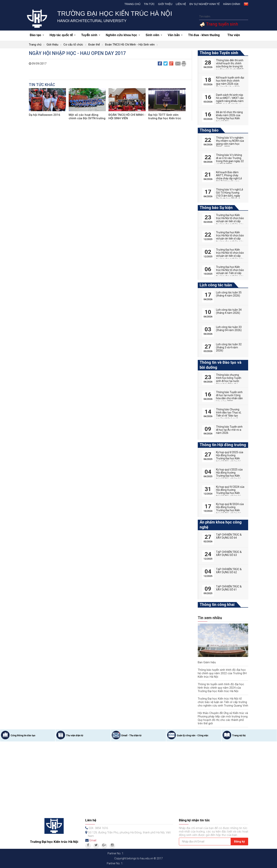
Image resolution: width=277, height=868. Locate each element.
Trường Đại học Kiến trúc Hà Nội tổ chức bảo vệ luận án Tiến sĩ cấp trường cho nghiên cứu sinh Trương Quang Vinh (223, 702)
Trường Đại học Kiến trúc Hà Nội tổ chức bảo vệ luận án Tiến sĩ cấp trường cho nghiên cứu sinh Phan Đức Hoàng (230, 273)
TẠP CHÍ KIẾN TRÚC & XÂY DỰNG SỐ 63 (229, 553)
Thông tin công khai (217, 605)
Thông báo (209, 130)
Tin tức (149, 4)
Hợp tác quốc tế (63, 35)
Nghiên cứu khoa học (123, 35)
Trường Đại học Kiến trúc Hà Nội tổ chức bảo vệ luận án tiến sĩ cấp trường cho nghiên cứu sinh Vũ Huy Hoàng (230, 239)
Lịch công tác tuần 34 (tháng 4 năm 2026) (229, 311)
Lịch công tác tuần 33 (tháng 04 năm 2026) (229, 329)
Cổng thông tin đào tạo (23, 735)
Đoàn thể (94, 45)
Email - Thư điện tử (131, 735)
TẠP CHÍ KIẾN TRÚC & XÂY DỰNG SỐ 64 (229, 536)
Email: (93, 840)
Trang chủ (132, 4)
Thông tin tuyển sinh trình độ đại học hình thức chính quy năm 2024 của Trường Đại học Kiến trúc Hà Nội (221, 688)
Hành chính (232, 4)
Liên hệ (181, 4)
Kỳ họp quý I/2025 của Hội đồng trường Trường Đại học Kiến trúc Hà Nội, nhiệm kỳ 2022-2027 (229, 476)
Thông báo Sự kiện (216, 208)
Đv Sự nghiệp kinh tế (205, 4)
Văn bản (175, 35)
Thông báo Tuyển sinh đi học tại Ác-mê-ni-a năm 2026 (229, 430)
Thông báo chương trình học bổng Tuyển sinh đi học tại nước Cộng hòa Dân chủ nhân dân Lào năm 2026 (229, 383)
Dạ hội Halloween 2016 (45, 115)
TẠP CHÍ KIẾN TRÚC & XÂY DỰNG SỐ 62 (229, 571)
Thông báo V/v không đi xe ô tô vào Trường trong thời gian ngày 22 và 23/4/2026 (230, 160)
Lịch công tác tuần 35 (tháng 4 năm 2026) (229, 294)
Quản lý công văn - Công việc (193, 735)
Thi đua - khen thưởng (204, 35)
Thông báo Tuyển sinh (219, 53)
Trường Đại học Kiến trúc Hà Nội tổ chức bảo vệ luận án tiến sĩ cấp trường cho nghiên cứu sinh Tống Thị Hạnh (230, 256)
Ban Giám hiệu (207, 662)
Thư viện (234, 35)
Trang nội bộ (239, 735)
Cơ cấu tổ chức (73, 45)
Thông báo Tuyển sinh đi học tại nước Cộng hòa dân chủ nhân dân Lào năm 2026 (229, 397)
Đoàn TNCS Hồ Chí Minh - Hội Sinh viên (130, 45)
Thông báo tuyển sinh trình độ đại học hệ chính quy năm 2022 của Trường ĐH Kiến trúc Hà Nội (222, 673)
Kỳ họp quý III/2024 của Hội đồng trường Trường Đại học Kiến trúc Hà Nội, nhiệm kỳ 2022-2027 (230, 510)
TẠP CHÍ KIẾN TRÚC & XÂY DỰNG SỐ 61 (229, 588)
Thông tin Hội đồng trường (223, 445)
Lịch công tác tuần (216, 285)
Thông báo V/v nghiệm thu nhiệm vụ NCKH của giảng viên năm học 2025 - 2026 (230, 142)
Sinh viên (154, 35)
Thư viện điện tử (75, 735)
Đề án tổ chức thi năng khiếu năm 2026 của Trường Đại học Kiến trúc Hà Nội (229, 117)
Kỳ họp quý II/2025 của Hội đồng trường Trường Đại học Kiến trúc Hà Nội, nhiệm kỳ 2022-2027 (230, 458)
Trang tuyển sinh (222, 24)
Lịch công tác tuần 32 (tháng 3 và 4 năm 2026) (229, 347)
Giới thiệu (165, 4)
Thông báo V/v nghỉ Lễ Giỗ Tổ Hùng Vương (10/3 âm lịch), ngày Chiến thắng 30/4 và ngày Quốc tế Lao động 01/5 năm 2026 (230, 197)
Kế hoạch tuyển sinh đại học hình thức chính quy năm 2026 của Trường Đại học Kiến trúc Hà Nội (230, 84)
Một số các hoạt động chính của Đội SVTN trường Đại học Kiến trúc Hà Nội (87, 118)
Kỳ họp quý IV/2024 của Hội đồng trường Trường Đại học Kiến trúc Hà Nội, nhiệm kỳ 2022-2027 (230, 493)
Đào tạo (37, 35)
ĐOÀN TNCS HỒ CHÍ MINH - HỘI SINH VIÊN (127, 117)
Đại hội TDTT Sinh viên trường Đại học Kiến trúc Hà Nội (165, 118)
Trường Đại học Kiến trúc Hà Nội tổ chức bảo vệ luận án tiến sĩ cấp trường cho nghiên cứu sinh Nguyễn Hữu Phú (230, 221)
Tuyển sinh (91, 35)
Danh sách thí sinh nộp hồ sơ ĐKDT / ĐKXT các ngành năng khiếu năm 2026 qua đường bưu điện (230, 101)
